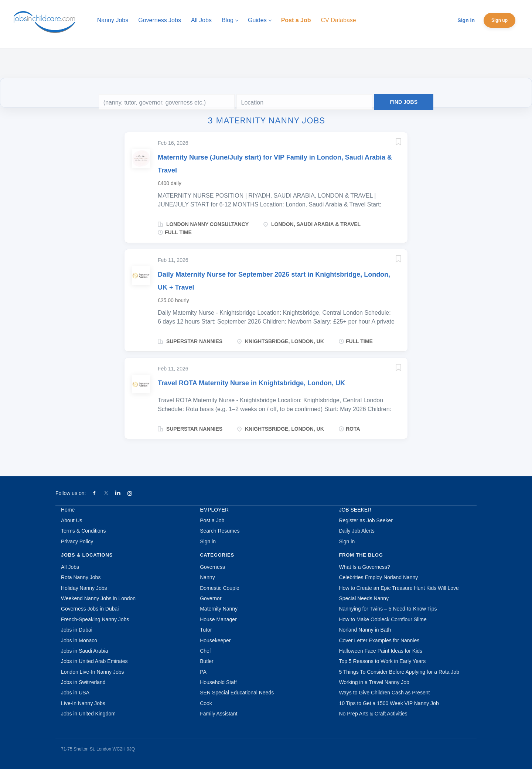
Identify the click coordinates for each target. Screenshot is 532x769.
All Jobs (70, 567)
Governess (212, 567)
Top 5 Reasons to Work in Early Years (382, 661)
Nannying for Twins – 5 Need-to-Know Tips (388, 609)
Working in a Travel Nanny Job (374, 682)
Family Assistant (219, 714)
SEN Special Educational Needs (237, 693)
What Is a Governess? (364, 567)
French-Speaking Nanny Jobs (95, 619)
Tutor (206, 630)
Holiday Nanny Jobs (84, 588)
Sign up (499, 20)
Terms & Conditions (83, 531)
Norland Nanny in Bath (365, 630)
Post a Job (212, 520)
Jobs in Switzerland (83, 682)
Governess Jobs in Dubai (90, 609)
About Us (72, 520)
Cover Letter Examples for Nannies (379, 640)
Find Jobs (404, 102)
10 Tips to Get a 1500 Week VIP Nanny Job (389, 703)
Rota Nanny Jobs (81, 577)
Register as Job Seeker (366, 520)
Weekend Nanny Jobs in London (98, 598)
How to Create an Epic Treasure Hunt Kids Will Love (399, 588)
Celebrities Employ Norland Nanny (378, 577)
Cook (206, 703)
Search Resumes (220, 531)
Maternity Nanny (219, 609)
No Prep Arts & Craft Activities (373, 714)
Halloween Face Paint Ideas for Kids (381, 651)
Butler (207, 661)
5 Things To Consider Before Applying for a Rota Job (399, 672)
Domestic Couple (220, 588)
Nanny (207, 577)
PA (203, 672)
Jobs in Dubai (77, 630)
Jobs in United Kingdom (88, 714)
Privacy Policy (77, 541)
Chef (205, 651)
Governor (211, 598)
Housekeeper (215, 640)
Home (68, 510)
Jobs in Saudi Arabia (85, 651)
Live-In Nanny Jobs (83, 703)
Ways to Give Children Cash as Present (384, 693)
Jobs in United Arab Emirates (94, 661)
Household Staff (218, 682)
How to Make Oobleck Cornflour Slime (383, 619)
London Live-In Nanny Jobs (92, 672)
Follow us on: (71, 493)
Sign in (466, 20)
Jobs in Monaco (79, 640)
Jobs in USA (75, 693)
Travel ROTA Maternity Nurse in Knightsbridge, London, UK (251, 383)
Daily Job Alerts (357, 531)
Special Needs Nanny (364, 598)
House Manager (218, 619)
